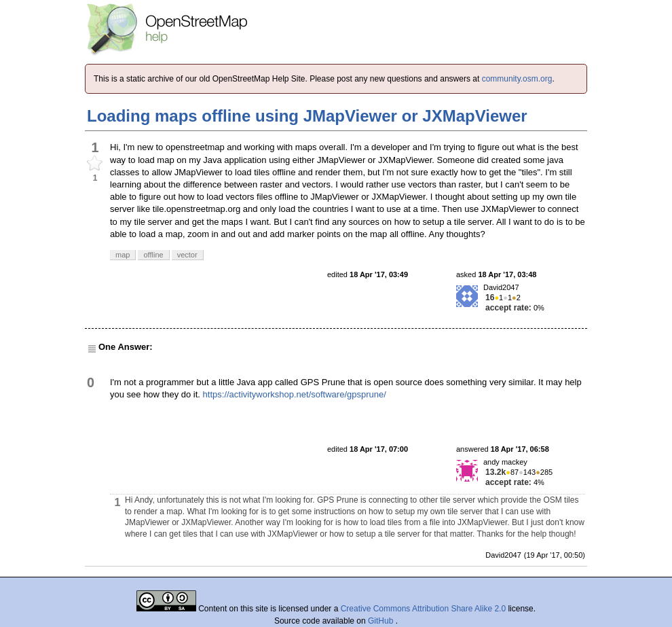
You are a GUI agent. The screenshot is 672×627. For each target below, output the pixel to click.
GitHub (382, 621)
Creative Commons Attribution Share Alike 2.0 (423, 609)
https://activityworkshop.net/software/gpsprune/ (295, 394)
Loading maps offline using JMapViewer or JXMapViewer (307, 116)
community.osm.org (517, 79)
